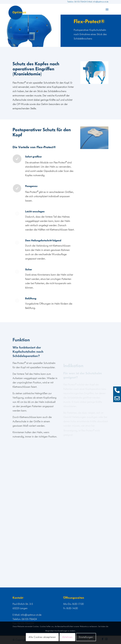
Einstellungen (86, 637)
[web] (17, 13)
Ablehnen (67, 637)
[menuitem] (107, 9)
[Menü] (107, 9)
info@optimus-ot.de (31, 615)
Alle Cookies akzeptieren (42, 637)
